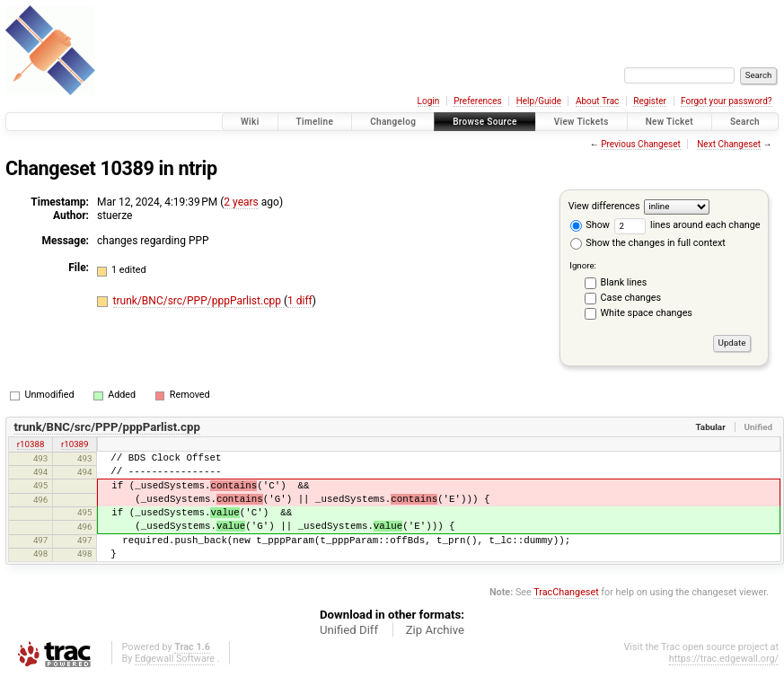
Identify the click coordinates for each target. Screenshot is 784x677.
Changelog (393, 122)
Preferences (477, 101)
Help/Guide (539, 101)
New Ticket (669, 122)
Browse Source (485, 122)
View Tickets (581, 122)
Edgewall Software (175, 659)
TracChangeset (566, 592)
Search (745, 122)
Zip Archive (435, 630)
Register (650, 101)
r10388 (31, 444)
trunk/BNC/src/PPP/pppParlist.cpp (198, 301)
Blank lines (624, 282)
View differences (604, 206)
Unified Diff (349, 630)
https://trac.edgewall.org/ (724, 659)
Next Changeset (729, 144)
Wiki (250, 122)
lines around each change (687, 225)
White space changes (647, 313)
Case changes (631, 298)
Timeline (315, 122)
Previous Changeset (641, 144)
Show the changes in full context (648, 243)
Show (590, 225)
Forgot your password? (727, 101)
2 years (241, 202)
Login (429, 101)
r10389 (75, 444)
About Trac (597, 101)
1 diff (300, 301)
